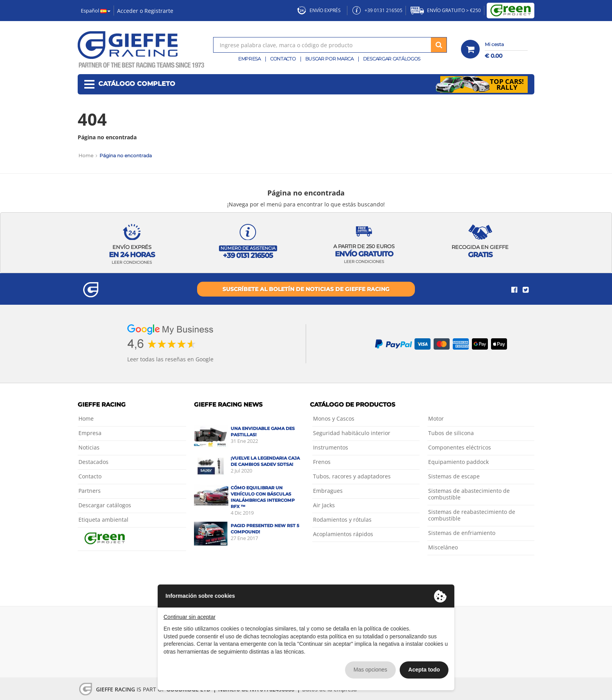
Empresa (249, 59)
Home (86, 155)
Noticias (89, 447)
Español (96, 11)
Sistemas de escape (454, 476)
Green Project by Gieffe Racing (511, 11)
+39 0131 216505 (377, 10)
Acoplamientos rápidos (343, 534)
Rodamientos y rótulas (342, 520)
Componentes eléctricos (460, 447)
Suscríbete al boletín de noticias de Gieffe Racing (306, 289)
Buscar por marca (329, 59)
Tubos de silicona (451, 433)
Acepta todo (424, 670)
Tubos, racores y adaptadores (352, 476)
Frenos (322, 462)
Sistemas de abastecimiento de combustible (469, 494)
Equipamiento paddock (458, 462)
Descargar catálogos (392, 59)
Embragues (328, 491)
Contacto (283, 59)
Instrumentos (331, 447)
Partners (90, 491)
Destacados (93, 462)
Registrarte (159, 11)
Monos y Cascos (334, 418)
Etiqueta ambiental (103, 520)
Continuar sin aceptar (189, 617)
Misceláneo (443, 547)
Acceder (128, 11)
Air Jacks (324, 505)
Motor (436, 418)
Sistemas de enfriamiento (462, 533)
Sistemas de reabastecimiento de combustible (472, 515)
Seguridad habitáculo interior (352, 433)
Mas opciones (370, 670)
